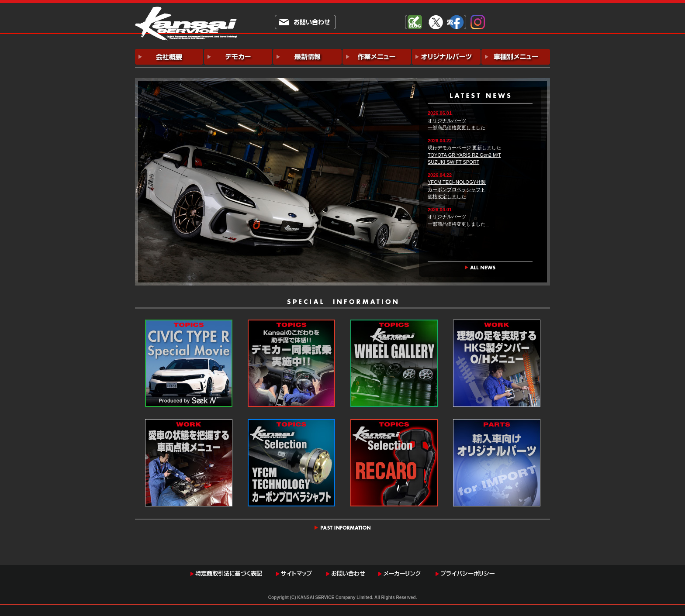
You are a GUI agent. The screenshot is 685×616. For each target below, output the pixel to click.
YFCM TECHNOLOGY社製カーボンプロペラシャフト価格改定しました (457, 189)
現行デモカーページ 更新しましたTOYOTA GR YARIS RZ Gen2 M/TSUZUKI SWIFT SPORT (464, 155)
